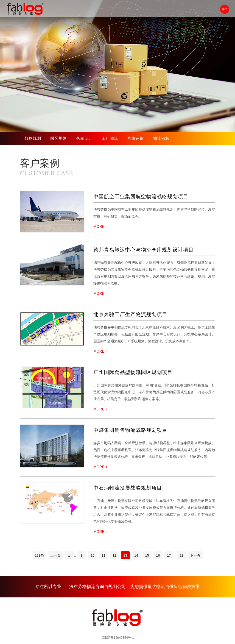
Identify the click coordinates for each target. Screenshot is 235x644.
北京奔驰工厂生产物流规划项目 (130, 314)
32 (181, 555)
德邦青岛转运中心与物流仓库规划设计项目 (144, 250)
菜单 (225, 9)
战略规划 (33, 138)
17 (169, 555)
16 (158, 555)
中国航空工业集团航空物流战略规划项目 (141, 197)
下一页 (195, 555)
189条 (39, 555)
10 (93, 555)
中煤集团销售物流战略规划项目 (130, 430)
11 (103, 555)
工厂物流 (110, 138)
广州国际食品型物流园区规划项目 (133, 372)
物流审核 (161, 138)
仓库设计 (84, 138)
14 (136, 555)
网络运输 (136, 138)
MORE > (101, 227)
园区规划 (59, 138)
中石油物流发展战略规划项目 (128, 488)
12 (114, 555)
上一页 (55, 555)
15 (147, 555)
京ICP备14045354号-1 (118, 638)
